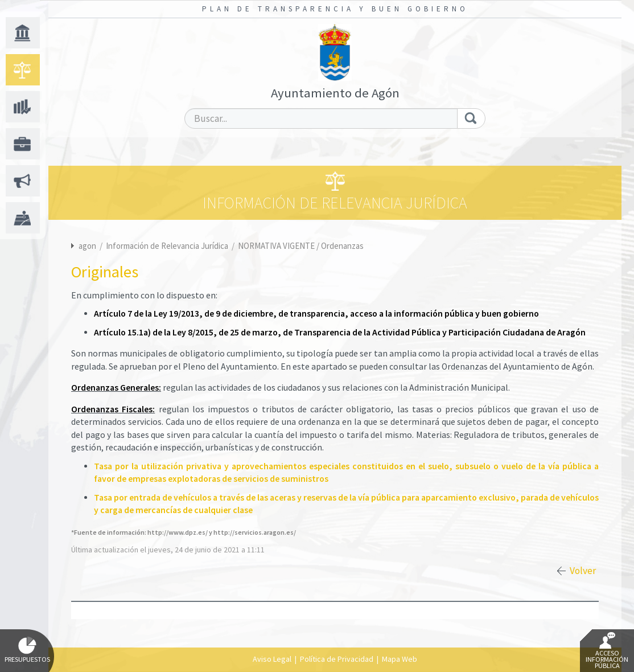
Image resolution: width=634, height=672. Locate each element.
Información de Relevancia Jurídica (168, 246)
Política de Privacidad (337, 659)
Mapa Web (400, 659)
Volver (583, 571)
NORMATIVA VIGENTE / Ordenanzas (301, 246)
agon (87, 246)
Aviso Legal (272, 659)
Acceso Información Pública (607, 651)
